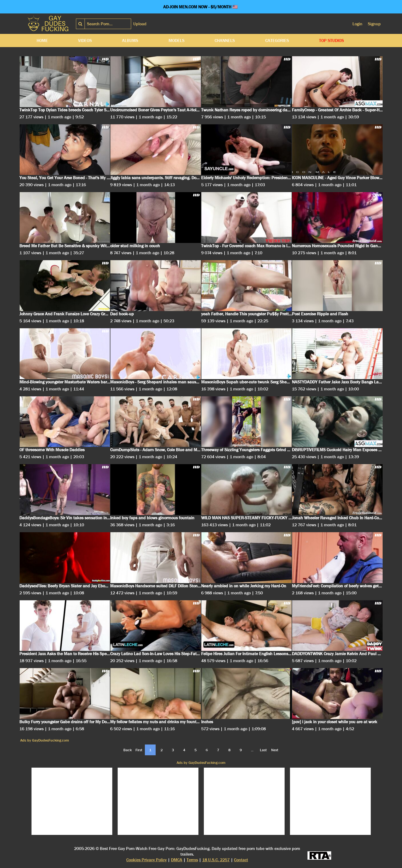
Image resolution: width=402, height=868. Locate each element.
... (252, 750)
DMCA (177, 860)
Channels (225, 40)
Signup (374, 24)
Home (42, 40)
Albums (130, 40)
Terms (192, 860)
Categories (277, 40)
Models (176, 40)
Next (275, 750)
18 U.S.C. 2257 (216, 860)
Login (357, 24)
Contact (241, 860)
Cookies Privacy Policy (146, 860)
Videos (85, 40)
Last (263, 750)
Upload (140, 24)
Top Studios (331, 40)
